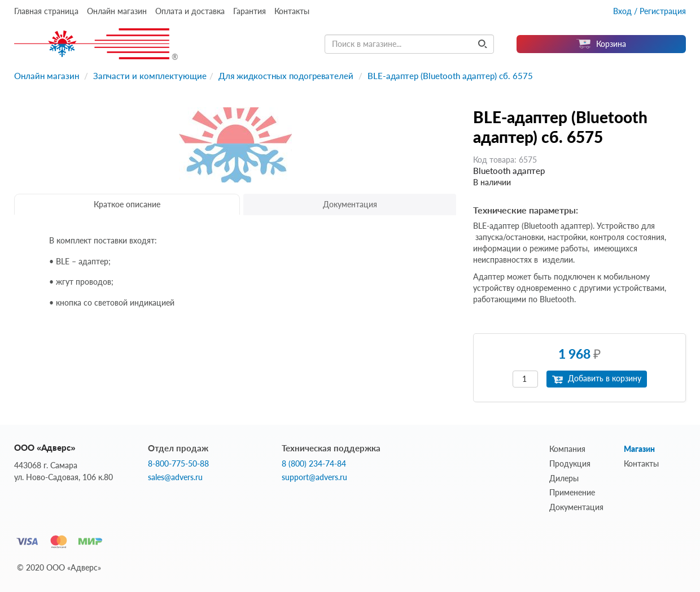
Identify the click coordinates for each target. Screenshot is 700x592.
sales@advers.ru (175, 477)
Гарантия (250, 11)
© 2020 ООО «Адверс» (59, 567)
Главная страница (46, 11)
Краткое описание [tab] (127, 204)
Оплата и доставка (190, 11)
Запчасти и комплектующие (150, 76)
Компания (567, 449)
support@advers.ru (314, 477)
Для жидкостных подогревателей (286, 76)
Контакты (292, 11)
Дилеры (564, 478)
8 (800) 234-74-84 (314, 464)
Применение (572, 492)
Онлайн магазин (117, 11)
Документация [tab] (350, 204)
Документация (576, 507)
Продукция (570, 463)
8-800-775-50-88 (178, 464)
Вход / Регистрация (649, 11)
